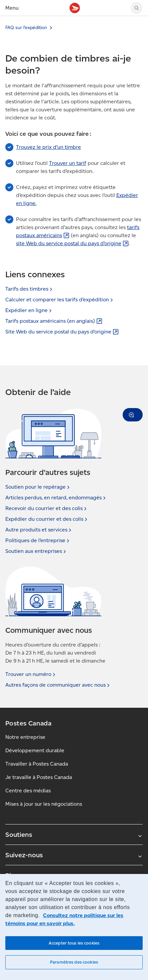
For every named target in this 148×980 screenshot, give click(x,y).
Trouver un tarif (68, 163)
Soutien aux (36, 551)
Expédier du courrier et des (47, 519)
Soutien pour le (38, 487)
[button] (133, 415)
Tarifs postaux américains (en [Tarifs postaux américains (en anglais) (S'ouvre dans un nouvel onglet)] (54, 321)
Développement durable (35, 750)
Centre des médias (28, 791)
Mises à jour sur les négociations (44, 804)
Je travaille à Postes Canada (39, 777)
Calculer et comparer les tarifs (60, 300)
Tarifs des (29, 289)
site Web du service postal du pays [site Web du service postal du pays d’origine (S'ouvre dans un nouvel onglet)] (72, 243)
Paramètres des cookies (74, 962)
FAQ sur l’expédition (26, 28)
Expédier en (29, 310)
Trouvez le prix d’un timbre (48, 147)
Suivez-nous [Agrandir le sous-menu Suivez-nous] (74, 855)
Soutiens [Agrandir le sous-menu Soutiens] (74, 835)
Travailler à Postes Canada (37, 764)
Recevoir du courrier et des (47, 508)
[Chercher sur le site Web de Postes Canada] (137, 8)
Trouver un (31, 674)
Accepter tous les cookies (74, 943)
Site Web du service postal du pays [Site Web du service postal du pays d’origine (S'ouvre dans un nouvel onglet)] (62, 332)
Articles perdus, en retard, (56, 498)
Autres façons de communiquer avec (58, 685)
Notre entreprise (25, 737)
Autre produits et (39, 530)
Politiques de (38, 541)
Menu (12, 8)
